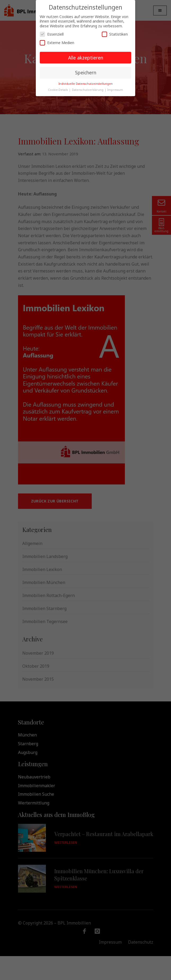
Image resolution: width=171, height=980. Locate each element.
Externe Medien (57, 43)
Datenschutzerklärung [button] (88, 90)
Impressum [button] (115, 90)
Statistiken (115, 34)
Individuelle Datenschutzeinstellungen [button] (86, 84)
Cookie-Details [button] (58, 90)
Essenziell (52, 34)
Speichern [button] (86, 73)
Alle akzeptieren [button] (86, 58)
